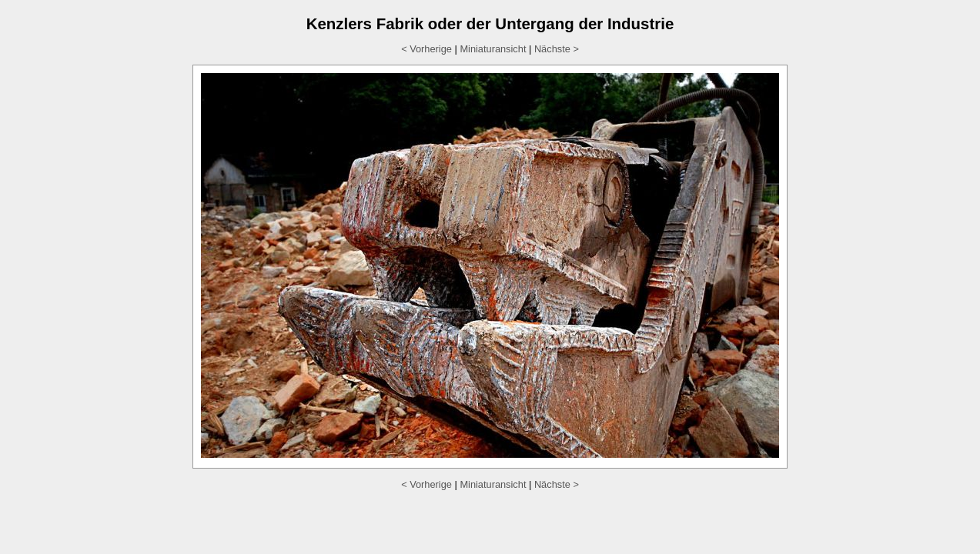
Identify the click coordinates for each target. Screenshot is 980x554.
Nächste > (557, 49)
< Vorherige (426, 49)
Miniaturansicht (493, 49)
